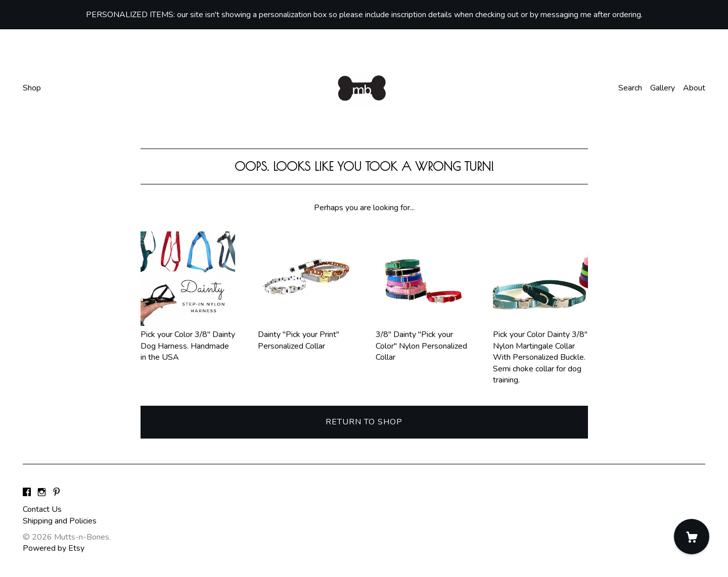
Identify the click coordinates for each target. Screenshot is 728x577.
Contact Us (42, 509)
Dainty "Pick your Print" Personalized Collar (305, 335)
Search (630, 88)
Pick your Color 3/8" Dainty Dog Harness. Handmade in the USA (188, 340)
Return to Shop (364, 422)
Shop (32, 88)
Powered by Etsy (54, 548)
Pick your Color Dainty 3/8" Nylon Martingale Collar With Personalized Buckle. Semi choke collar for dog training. (540, 352)
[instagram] (42, 493)
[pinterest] (57, 493)
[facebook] (27, 493)
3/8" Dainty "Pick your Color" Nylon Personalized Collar (423, 340)
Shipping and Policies (60, 521)
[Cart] (692, 537)
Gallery (663, 88)
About (694, 88)
